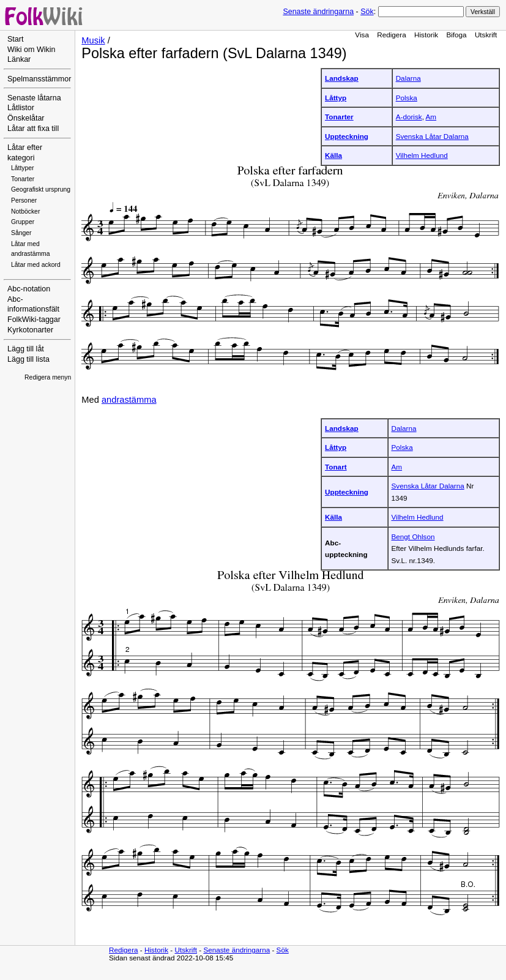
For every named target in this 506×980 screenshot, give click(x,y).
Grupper (23, 222)
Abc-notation (29, 289)
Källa (333, 155)
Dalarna (408, 78)
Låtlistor (21, 108)
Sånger (21, 233)
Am (431, 117)
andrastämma (129, 400)
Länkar (19, 59)
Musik (93, 40)
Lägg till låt (26, 349)
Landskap (342, 78)
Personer (24, 200)
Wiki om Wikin (32, 50)
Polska (407, 98)
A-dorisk (409, 117)
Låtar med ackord (36, 265)
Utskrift (486, 35)
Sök (367, 12)
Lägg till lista (28, 359)
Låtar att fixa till (33, 129)
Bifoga (456, 35)
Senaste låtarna (34, 98)
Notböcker (25, 211)
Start (15, 39)
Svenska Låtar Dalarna (432, 136)
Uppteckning (347, 136)
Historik (426, 35)
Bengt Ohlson (413, 537)
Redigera (392, 35)
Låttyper (23, 168)
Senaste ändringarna (318, 12)
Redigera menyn (48, 377)
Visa (362, 35)
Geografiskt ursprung (41, 189)
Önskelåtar (26, 118)
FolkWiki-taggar (34, 320)
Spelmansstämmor (39, 79)
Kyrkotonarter (30, 330)
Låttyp (336, 98)
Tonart (336, 467)
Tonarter (23, 179)
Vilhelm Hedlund (422, 155)
